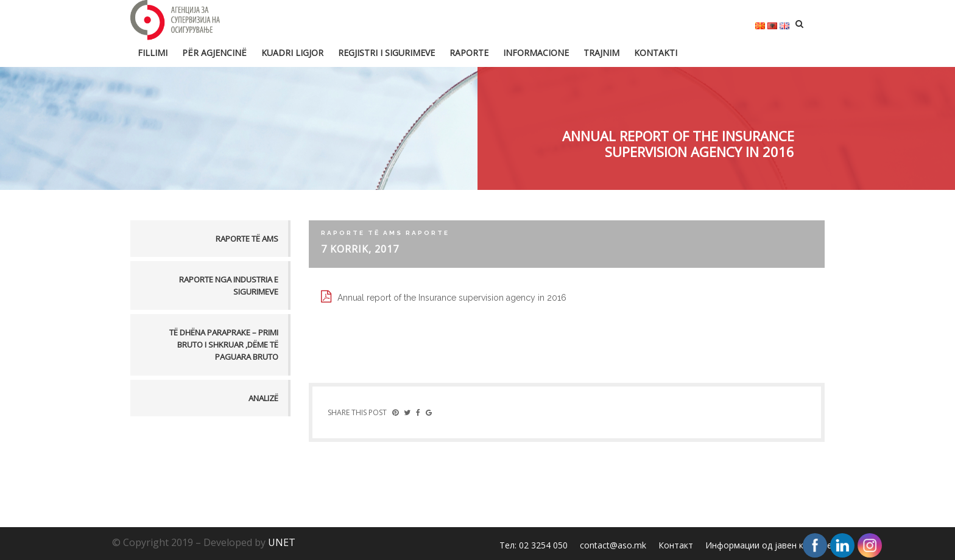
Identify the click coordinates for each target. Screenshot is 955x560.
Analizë (263, 398)
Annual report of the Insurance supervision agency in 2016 (452, 298)
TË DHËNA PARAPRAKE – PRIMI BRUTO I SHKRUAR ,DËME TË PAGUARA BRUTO (224, 345)
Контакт (676, 545)
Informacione (536, 53)
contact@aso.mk (613, 545)
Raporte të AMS (247, 239)
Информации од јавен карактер (771, 545)
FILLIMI (153, 53)
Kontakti (656, 53)
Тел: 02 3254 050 (534, 545)
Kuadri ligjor (292, 53)
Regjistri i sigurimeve (386, 53)
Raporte (469, 53)
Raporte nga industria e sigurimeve (229, 285)
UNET (282, 542)
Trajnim (601, 53)
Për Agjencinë (214, 53)
